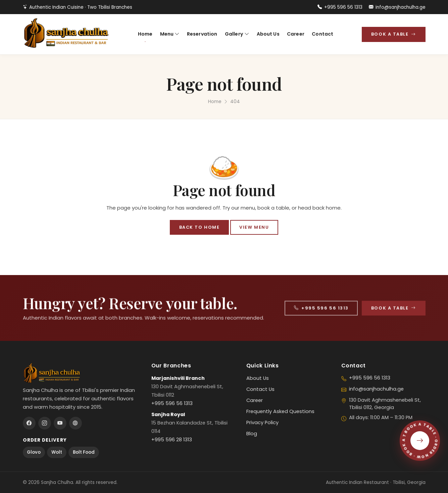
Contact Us (260, 389)
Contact (322, 34)
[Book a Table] (420, 441)
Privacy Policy (262, 422)
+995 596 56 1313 (340, 7)
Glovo (34, 452)
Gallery (237, 34)
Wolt (57, 452)
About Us (268, 34)
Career (296, 34)
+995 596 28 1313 (172, 440)
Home (145, 34)
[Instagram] (45, 423)
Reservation (202, 34)
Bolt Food (84, 452)
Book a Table (394, 34)
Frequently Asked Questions (280, 411)
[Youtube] (60, 423)
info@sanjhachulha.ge (397, 7)
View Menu (254, 227)
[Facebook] (29, 423)
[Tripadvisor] (76, 423)
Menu (170, 34)
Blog (252, 434)
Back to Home (199, 227)
